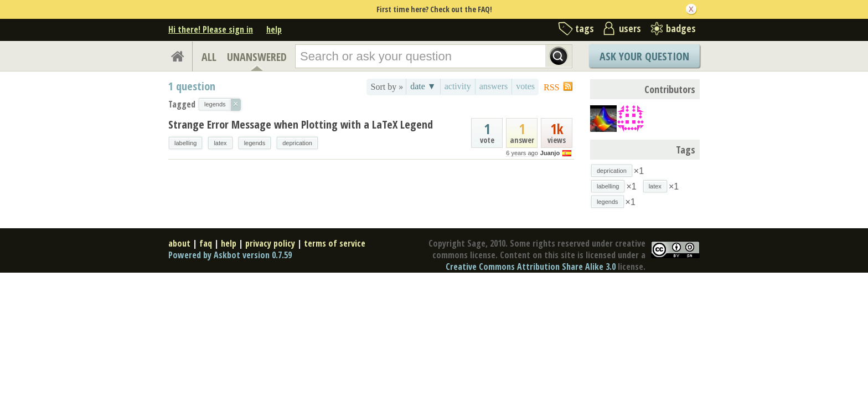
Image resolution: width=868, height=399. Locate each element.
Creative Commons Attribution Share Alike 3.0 (531, 267)
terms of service (335, 243)
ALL (209, 57)
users (630, 28)
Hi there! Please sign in (211, 29)
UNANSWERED (257, 57)
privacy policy (270, 243)
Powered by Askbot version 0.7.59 (230, 255)
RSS (551, 87)
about (179, 243)
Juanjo (550, 153)
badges (681, 28)
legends (255, 143)
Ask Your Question (644, 56)
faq (206, 243)
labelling (185, 143)
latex (220, 143)
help (274, 29)
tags (585, 28)
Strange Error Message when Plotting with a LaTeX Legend (301, 124)
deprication (297, 143)
